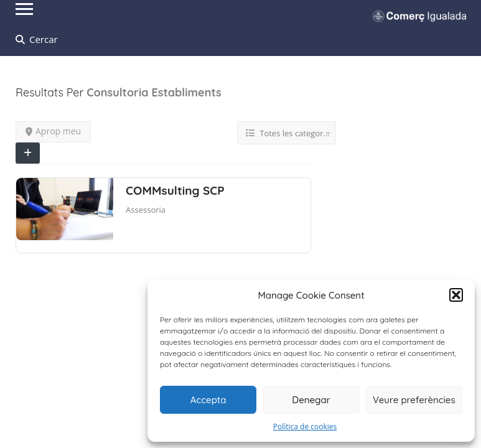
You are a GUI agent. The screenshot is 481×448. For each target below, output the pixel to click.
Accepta (208, 400)
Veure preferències (414, 400)
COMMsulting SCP (175, 190)
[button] (456, 295)
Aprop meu (53, 131)
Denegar (311, 400)
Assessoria (146, 210)
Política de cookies (305, 427)
